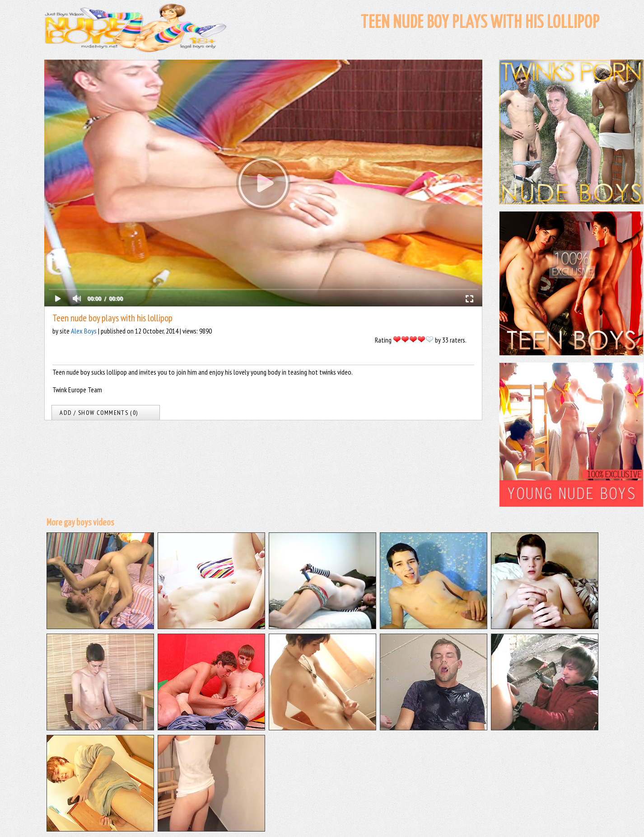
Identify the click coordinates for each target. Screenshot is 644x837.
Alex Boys (84, 331)
